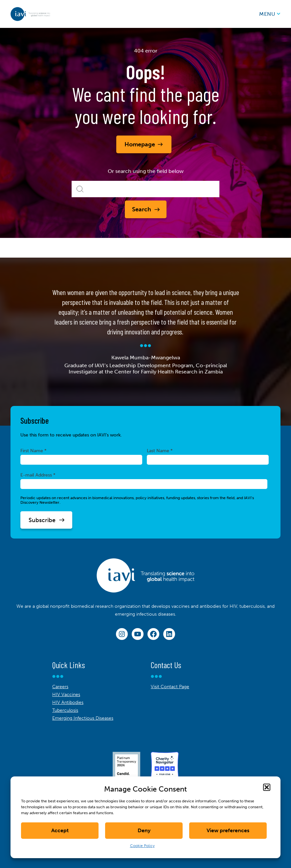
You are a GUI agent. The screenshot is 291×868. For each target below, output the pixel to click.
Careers (60, 687)
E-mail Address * (38, 475)
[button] (267, 787)
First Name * (34, 451)
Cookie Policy (142, 846)
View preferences (228, 830)
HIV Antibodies (68, 702)
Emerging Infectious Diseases (83, 718)
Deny (144, 830)
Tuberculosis (65, 710)
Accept (60, 830)
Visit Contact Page (170, 687)
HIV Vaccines (66, 695)
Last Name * (160, 451)
